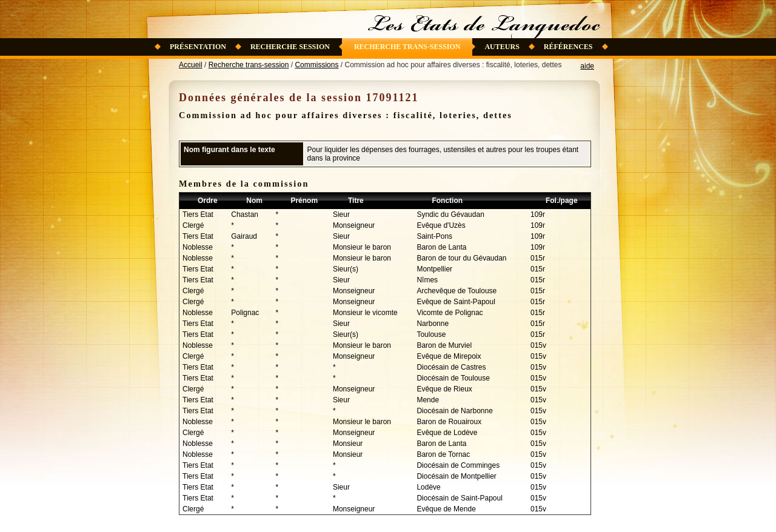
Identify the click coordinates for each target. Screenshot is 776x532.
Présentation (198, 47)
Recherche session (290, 47)
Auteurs (502, 47)
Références (568, 47)
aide (587, 66)
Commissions (316, 65)
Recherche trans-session (407, 47)
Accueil (191, 65)
